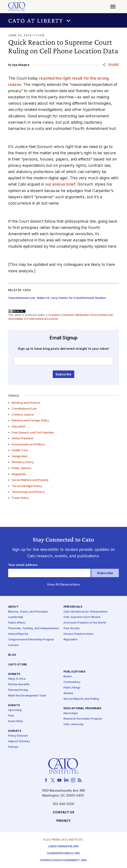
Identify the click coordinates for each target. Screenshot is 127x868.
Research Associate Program (83, 719)
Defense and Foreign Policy (30, 420)
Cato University (74, 725)
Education (19, 426)
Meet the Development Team (27, 696)
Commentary (72, 682)
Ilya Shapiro (21, 65)
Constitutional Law (24, 409)
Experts (15, 731)
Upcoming (15, 710)
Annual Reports (18, 634)
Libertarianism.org (64, 847)
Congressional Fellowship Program (31, 640)
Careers (14, 645)
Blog (12, 655)
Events (14, 705)
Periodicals (73, 607)
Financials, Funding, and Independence (34, 628)
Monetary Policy (23, 462)
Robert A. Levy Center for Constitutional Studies (72, 298)
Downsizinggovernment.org (63, 860)
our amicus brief (60, 184)
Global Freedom (22, 438)
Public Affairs (17, 623)
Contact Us (63, 812)
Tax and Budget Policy (27, 486)
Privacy (64, 821)
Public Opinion (21, 468)
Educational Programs (82, 709)
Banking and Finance (26, 403)
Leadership (16, 617)
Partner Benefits (19, 685)
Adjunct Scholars (19, 741)
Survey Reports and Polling (81, 699)
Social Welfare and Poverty (30, 480)
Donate (14, 674)
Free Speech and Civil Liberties (33, 432)
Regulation (19, 474)
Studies (68, 693)
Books (68, 677)
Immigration (20, 456)
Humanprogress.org (63, 853)
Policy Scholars (18, 736)
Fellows (13, 747)
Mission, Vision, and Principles (28, 612)
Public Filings (72, 688)
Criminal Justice (23, 415)
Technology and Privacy (28, 492)
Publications (74, 672)
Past (11, 716)
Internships (71, 713)
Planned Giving (18, 690)
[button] (63, 20)
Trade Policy (20, 498)
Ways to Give (17, 679)
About (13, 607)
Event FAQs (16, 721)
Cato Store (18, 665)
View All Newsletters (64, 585)
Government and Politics (28, 444)
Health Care (20, 450)
